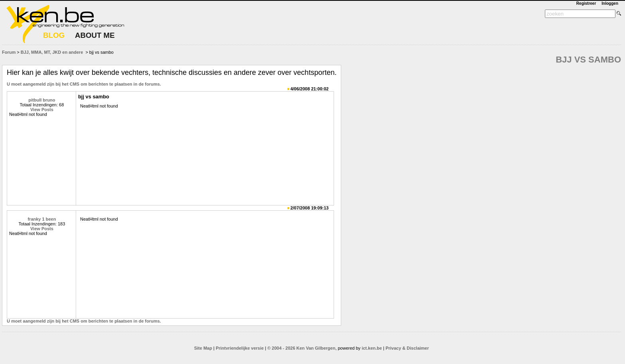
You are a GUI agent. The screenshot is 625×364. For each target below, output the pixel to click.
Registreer (586, 3)
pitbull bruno (42, 100)
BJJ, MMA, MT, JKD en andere (52, 52)
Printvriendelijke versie (240, 348)
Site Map (203, 348)
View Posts (42, 110)
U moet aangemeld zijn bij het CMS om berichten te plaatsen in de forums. (84, 84)
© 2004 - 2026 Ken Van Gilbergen (302, 348)
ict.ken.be (372, 348)
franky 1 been (42, 219)
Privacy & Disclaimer (407, 348)
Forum (9, 52)
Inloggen (610, 3)
